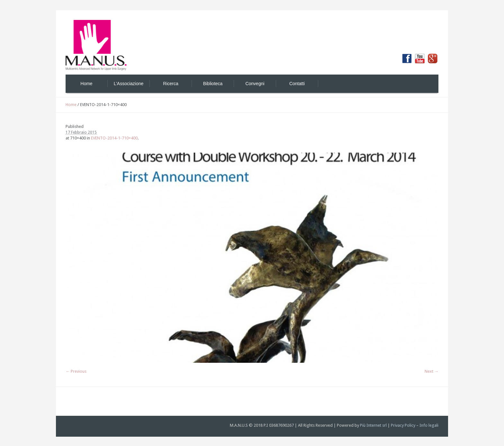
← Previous (76, 371)
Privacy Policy (403, 425)
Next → (432, 371)
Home (71, 105)
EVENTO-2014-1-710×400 (114, 138)
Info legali (429, 425)
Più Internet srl (373, 425)
